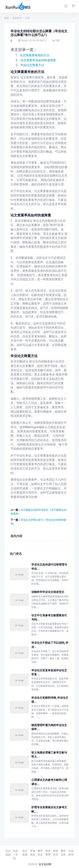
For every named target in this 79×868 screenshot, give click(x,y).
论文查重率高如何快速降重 (38, 60)
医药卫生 (63, 853)
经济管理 (48, 853)
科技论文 (56, 853)
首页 (7, 18)
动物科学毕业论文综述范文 (48, 592)
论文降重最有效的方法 (35, 55)
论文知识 (17, 18)
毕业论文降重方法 (32, 65)
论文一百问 (16, 855)
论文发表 (25, 853)
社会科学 (71, 853)
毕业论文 (33, 853)
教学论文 (40, 853)
